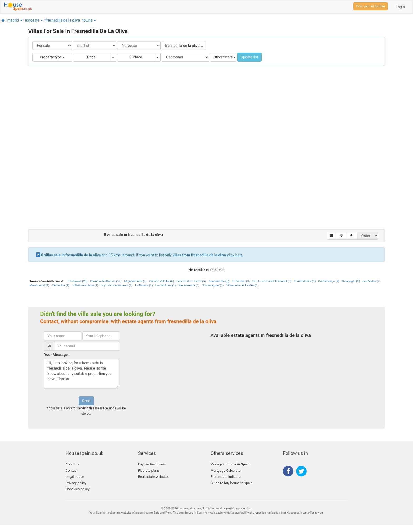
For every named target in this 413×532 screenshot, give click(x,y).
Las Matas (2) (372, 281)
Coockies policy (78, 489)
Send (86, 401)
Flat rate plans (149, 471)
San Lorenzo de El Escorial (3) (272, 281)
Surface (136, 57)
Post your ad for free (371, 6)
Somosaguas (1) (213, 285)
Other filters (224, 57)
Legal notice (75, 477)
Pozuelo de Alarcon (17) (106, 281)
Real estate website (153, 477)
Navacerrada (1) (189, 285)
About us (72, 464)
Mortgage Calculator (226, 471)
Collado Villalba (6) (161, 281)
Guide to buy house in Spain (232, 483)
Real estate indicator (226, 477)
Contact (72, 471)
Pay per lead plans (152, 464)
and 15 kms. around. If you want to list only (142, 255)
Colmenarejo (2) (329, 281)
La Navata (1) (144, 285)
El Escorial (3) (241, 281)
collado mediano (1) (85, 285)
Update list (250, 57)
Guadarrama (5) (219, 281)
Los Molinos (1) (166, 285)
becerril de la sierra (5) (191, 281)
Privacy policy (76, 483)
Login (400, 7)
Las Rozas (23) (78, 281)
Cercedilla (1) (61, 285)
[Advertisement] (206, 150)
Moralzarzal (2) (39, 285)
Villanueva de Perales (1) (242, 285)
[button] (21, 20)
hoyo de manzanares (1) (117, 285)
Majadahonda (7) (135, 281)
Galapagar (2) (351, 281)
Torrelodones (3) (305, 281)
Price (91, 57)
